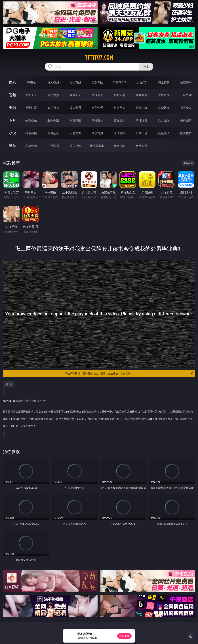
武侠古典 (97, 133)
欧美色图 (75, 120)
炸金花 (142, 82)
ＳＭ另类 (186, 95)
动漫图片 (97, 120)
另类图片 (186, 120)
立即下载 (124, 636)
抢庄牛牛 (186, 82)
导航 (12, 146)
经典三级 (142, 108)
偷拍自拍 (53, 108)
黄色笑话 (164, 133)
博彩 (12, 82)
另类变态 (186, 108)
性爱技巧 (186, 133)
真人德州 (53, 82)
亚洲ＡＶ (31, 95)
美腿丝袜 (119, 120)
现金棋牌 (164, 82)
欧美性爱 (97, 108)
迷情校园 (119, 133)
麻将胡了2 (120, 82)
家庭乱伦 (53, 133)
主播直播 (164, 95)
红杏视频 (119, 146)
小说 (12, 133)
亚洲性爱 (31, 108)
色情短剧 (142, 146)
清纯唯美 (142, 120)
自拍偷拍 (53, 95)
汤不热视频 (97, 146)
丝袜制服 (142, 95)
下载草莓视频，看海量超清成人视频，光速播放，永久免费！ (129, 373)
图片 (12, 120)
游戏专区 (97, 82)
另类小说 (142, 133)
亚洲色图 (53, 120)
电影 (12, 108)
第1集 (9, 384)
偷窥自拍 (31, 120)
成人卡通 (75, 108)
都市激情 (31, 133)
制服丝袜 (119, 108)
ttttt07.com (99, 57)
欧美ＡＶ (75, 95)
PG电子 (31, 82)
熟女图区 (164, 120)
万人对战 (75, 82)
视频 (12, 95)
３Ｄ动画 (97, 95)
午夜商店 (53, 146)
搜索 (146, 67)
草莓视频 (75, 146)
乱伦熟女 (164, 108)
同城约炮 (31, 146)
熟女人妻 (119, 95)
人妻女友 (75, 133)
